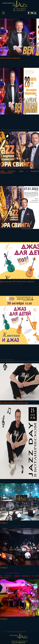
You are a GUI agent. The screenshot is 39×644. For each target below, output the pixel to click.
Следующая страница (20, 632)
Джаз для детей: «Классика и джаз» (17, 281)
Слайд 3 (4, 523)
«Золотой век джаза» (10, 58)
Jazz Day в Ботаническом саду (14, 403)
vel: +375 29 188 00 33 (19, 9)
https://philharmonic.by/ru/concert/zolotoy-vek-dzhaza (15, 130)
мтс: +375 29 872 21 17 (19, 11)
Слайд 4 (4, 568)
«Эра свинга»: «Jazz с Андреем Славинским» (19, 172)
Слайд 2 (4, 619)
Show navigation (3, 13)
